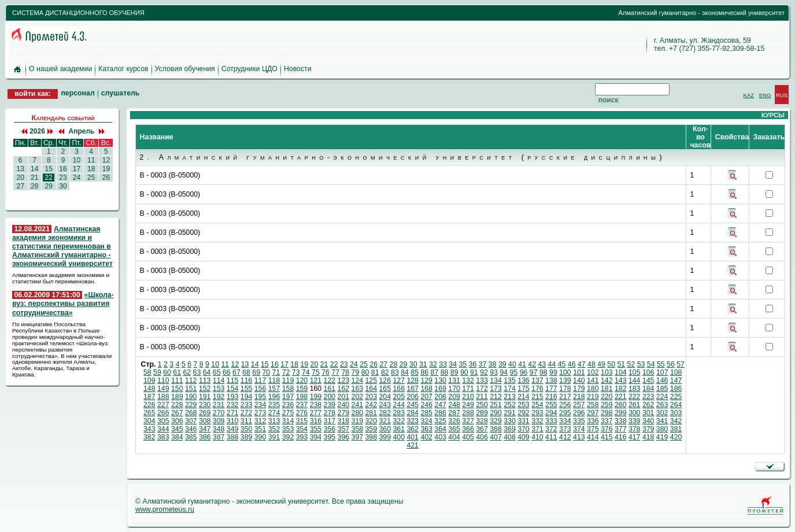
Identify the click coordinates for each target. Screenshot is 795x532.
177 (551, 389)
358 (358, 429)
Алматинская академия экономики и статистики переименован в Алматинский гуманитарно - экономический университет (62, 247)
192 (219, 397)
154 (233, 389)
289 (482, 413)
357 (344, 429)
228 (177, 405)
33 (443, 364)
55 (661, 364)
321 (385, 421)
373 (565, 429)
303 (676, 413)
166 (399, 389)
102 (593, 372)
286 (440, 413)
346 (191, 429)
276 (302, 413)
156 (260, 389)
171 (468, 389)
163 (358, 389)
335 (579, 421)
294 (551, 413)
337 (607, 421)
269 (205, 413)
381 (676, 429)
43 (542, 364)
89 (454, 372)
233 (247, 405)
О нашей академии (60, 69)
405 (468, 437)
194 (247, 397)
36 (473, 364)
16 (63, 169)
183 (635, 389)
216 (551, 397)
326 (454, 421)
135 (510, 380)
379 (648, 429)
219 (593, 397)
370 (524, 429)
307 (191, 421)
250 (482, 405)
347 (205, 429)
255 (551, 405)
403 (440, 437)
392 (288, 437)
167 (413, 389)
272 (247, 413)
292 (524, 413)
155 (247, 389)
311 (247, 421)
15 (49, 169)
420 (676, 437)
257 (579, 405)
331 (524, 421)
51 (621, 364)
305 (163, 421)
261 (635, 405)
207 (426, 397)
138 (551, 380)
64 (207, 372)
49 (601, 364)
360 (385, 429)
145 (648, 380)
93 (494, 372)
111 (177, 380)
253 (524, 405)
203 (371, 397)
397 (358, 437)
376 (607, 429)
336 (593, 421)
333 (551, 421)
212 (496, 397)
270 (219, 413)
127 (399, 380)
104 (621, 372)
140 (579, 380)
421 (413, 445)
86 (424, 372)
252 (510, 405)
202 (358, 397)
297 (593, 413)
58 (147, 372)
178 (565, 389)
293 (537, 413)
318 (344, 421)
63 (197, 372)
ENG (765, 95)
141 (593, 380)
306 (177, 421)
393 (302, 437)
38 (493, 364)
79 (356, 372)
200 (330, 397)
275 (288, 413)
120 (302, 380)
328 (482, 421)
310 (233, 421)
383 (163, 437)
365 (454, 429)
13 (20, 169)
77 (335, 372)
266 (163, 413)
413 (579, 437)
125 (371, 380)
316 (316, 421)
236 (288, 405)
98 (543, 372)
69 (256, 372)
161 (330, 389)
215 (537, 397)
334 (565, 421)
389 (247, 437)
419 (662, 437)
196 (274, 397)
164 (371, 389)
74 (306, 372)
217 (565, 397)
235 (274, 405)
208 (440, 397)
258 (593, 405)
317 (330, 421)
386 (205, 437)
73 (296, 372)
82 (385, 372)
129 (426, 380)
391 (274, 437)
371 (537, 429)
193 (233, 397)
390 (260, 437)
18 (91, 169)
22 (49, 178)
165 (385, 389)
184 (648, 389)
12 (106, 160)
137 (537, 380)
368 (496, 429)
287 (454, 413)
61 (177, 372)
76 (326, 372)
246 (426, 405)
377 (621, 429)
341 (662, 421)
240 (344, 405)
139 (565, 380)
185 (662, 389)
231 (219, 405)
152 (205, 389)
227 (163, 405)
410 (537, 437)
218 (579, 397)
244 (399, 405)
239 (330, 405)
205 (399, 397)
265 (149, 413)
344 (163, 429)
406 (482, 437)
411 (551, 437)
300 (635, 413)
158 (288, 389)
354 (302, 429)
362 (413, 429)
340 (648, 421)
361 (399, 429)
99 (553, 372)
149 (163, 389)
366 (468, 429)
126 (385, 380)
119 (288, 380)
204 (385, 397)
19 (106, 169)
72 (286, 372)
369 (510, 429)
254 (537, 405)
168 (426, 389)
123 (344, 380)
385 (191, 437)
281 (371, 413)
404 (454, 437)
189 (177, 397)
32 (433, 364)
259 (607, 405)
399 (385, 437)
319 (358, 421)
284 (413, 413)
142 (607, 380)
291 (510, 413)
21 (35, 178)
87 (435, 372)
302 (662, 413)
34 (453, 364)
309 (219, 421)
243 (385, 405)
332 (537, 421)
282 (385, 413)
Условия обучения (185, 69)
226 (149, 405)
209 (454, 397)
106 (648, 372)
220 (607, 397)
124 (358, 380)
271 (233, 413)
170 (454, 389)
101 (579, 372)
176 (537, 389)
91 (474, 372)
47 (582, 364)
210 (468, 397)
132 (468, 380)
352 (274, 429)
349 (233, 429)
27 (20, 186)
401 (413, 437)
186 (676, 389)
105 (635, 372)
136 (524, 380)
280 (358, 413)
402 (426, 437)
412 (565, 437)
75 (316, 372)
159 (302, 389)
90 (464, 372)
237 (302, 405)
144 (635, 380)
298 (607, 413)
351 (260, 429)
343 (149, 429)
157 (274, 389)
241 (358, 405)
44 (552, 364)
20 (20, 178)
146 (662, 380)
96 (524, 372)
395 (330, 437)
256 (565, 405)
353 (288, 429)
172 (482, 389)
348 (219, 429)
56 (671, 364)
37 (483, 364)
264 (676, 405)
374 (579, 429)
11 (91, 160)
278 (330, 413)
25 (91, 178)
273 (260, 413)
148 (149, 389)
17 (76, 169)
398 (371, 437)
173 (496, 389)
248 (454, 405)
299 (621, 413)
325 (440, 421)
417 (635, 437)
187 (149, 397)
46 (572, 364)
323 (413, 421)
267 (177, 413)
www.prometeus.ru (165, 509)
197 (288, 397)
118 (274, 380)
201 (344, 397)
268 (191, 413)
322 (399, 421)
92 (484, 372)
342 (676, 421)
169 (440, 389)
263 (662, 405)
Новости (298, 69)
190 (191, 397)
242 (371, 405)
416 (621, 437)
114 (219, 380)
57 (681, 364)
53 (641, 364)
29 (49, 186)
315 (302, 421)
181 (607, 389)
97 (534, 372)
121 (316, 380)
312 (260, 421)
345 (177, 429)
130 (440, 380)
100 (565, 372)
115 (233, 380)
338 (621, 421)
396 (344, 437)
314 (288, 421)
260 (621, 405)
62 (187, 372)
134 (496, 380)
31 (423, 364)
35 (463, 364)
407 (496, 437)
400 (399, 437)
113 (205, 380)
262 (648, 405)
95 (514, 372)
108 (676, 372)
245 (413, 405)
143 (621, 380)
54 (651, 364)
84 (405, 372)
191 (205, 397)
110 (163, 380)
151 (191, 389)
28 (35, 186)
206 (413, 397)
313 (274, 421)
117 (260, 380)
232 (233, 405)
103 (607, 372)
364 (440, 429)
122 (330, 380)
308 (205, 421)
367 (482, 429)
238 (316, 405)
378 (635, 429)
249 (468, 405)
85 (415, 372)
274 (274, 413)
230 (205, 405)
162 (344, 389)
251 (496, 405)
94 (504, 372)
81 (375, 372)
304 (149, 421)
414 (593, 437)
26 (106, 178)
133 (482, 380)
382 (149, 437)
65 (217, 372)
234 (260, 405)
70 (266, 372)
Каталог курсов (123, 69)
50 (611, 364)
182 (621, 389)
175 (524, 389)
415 (607, 437)
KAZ (749, 95)
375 (593, 429)
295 (565, 413)
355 (316, 429)
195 (260, 397)
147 (676, 380)
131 (454, 380)
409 (524, 437)
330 (510, 421)
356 (330, 429)
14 (35, 169)
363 (426, 429)
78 (345, 372)
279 (344, 413)
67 (236, 372)
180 (593, 389)
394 (316, 437)
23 (63, 178)
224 (662, 397)
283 (399, 413)
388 (233, 437)
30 (63, 186)
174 (510, 389)
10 (76, 160)
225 (676, 397)
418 (648, 437)
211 (482, 397)
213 (510, 397)
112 (191, 380)
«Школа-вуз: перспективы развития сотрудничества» (63, 304)
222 (635, 397)
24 (76, 178)
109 (149, 380)
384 (177, 437)
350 (247, 429)
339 (635, 421)
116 (247, 380)
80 (365, 372)
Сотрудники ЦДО (249, 69)
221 (621, 397)
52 (631, 364)
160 (316, 389)
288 (468, 413)
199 (316, 397)
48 (591, 364)
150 (177, 389)
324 (426, 421)
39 (502, 364)
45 (562, 364)
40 (512, 364)
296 (579, 413)
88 (445, 372)
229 (191, 405)
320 (371, 421)
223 (648, 397)
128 (413, 380)
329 (496, 421)
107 (662, 372)
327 (468, 421)
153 (219, 389)
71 (276, 372)
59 (157, 372)
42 (532, 364)
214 (524, 397)
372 (551, 429)
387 (219, 437)
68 (246, 372)
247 (440, 405)
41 (522, 364)
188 (163, 397)
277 (316, 413)
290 (496, 413)
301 (648, 413)
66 (227, 372)
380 (662, 429)
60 (167, 372)
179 (579, 389)
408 (510, 437)
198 (302, 397)
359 (371, 429)
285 (426, 413)
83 (395, 372)
